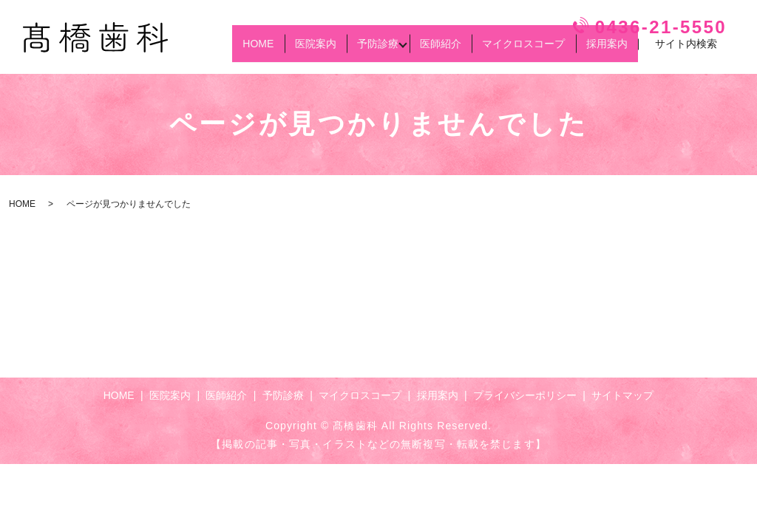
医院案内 (271, 50)
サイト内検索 (686, 51)
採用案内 (602, 50)
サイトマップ (622, 395)
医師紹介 (415, 50)
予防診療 (343, 50)
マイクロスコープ (509, 50)
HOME (203, 50)
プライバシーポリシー (525, 395)
